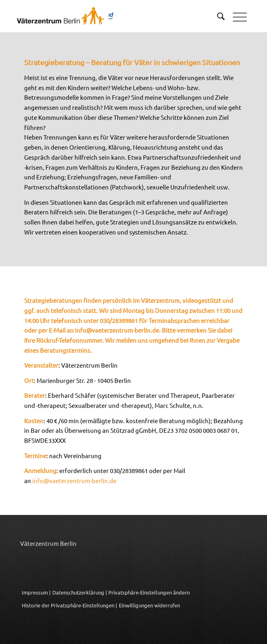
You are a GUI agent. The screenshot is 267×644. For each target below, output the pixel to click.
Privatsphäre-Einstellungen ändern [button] (149, 592)
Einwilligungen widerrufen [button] (149, 605)
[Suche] (217, 16)
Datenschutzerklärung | (80, 592)
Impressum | (36, 592)
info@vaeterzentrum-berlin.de (117, 330)
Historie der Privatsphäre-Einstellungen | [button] (69, 605)
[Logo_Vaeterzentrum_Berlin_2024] (103, 16)
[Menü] (236, 16)
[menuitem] (217, 16)
